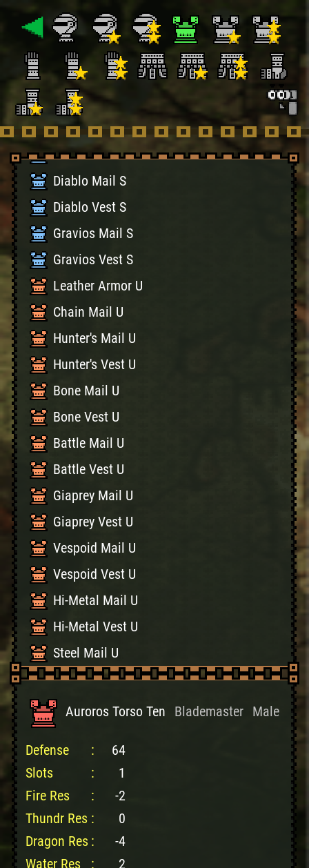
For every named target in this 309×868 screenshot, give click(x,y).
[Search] (281, 99)
